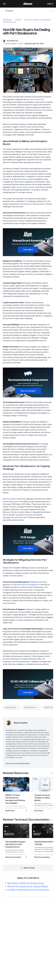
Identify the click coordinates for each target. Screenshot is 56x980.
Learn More (28, 250)
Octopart (8, 11)
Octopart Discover (30, 707)
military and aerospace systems (23, 187)
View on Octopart (28, 391)
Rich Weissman (12, 41)
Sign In (50, 4)
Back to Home (29, 868)
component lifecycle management (25, 585)
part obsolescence (34, 99)
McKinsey (6, 499)
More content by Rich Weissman (18, 763)
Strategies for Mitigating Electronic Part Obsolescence (28, 890)
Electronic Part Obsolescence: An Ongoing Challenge (27, 886)
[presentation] (51, 773)
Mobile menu (4, 4)
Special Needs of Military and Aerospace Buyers (26, 883)
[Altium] (28, 4)
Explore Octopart (10, 707)
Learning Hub (7, 20)
